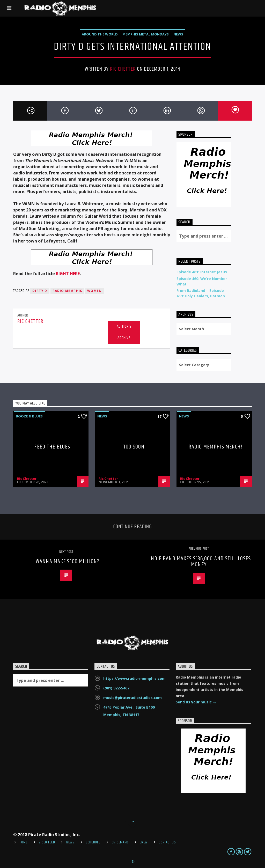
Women (94, 291)
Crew (143, 842)
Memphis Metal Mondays (146, 34)
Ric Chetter (123, 69)
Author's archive (124, 332)
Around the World (100, 34)
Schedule (93, 842)
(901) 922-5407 (116, 688)
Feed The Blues (52, 447)
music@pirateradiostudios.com (132, 698)
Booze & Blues (29, 416)
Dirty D (40, 291)
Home (24, 842)
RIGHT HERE (68, 274)
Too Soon (134, 447)
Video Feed (47, 842)
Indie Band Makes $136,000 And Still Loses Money (200, 562)
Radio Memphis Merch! (215, 447)
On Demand (120, 842)
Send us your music (196, 703)
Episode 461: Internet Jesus (202, 272)
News (178, 34)
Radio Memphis (67, 291)
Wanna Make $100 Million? (68, 561)
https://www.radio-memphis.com (134, 678)
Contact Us (167, 842)
